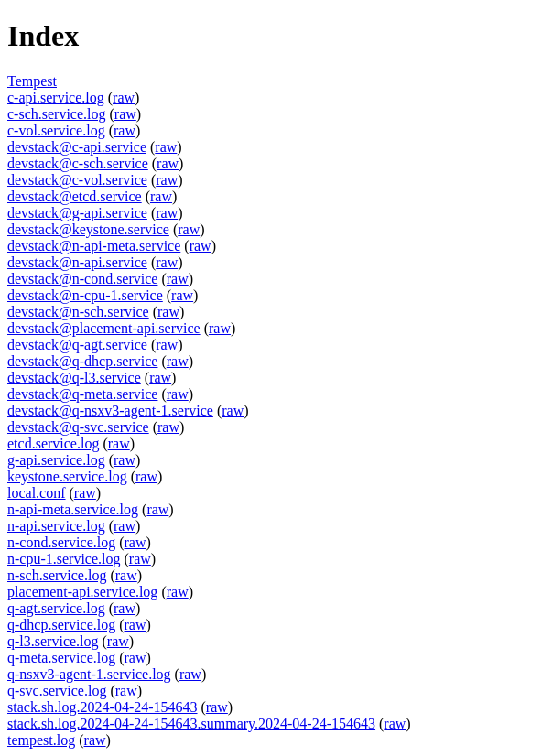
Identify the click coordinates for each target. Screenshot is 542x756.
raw (124, 97)
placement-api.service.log (82, 592)
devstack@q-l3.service (74, 378)
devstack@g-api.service (77, 213)
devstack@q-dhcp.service (82, 361)
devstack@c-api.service (77, 147)
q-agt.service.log (56, 608)
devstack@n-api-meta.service (94, 246)
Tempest (32, 81)
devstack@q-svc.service (78, 427)
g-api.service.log (56, 460)
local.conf (37, 493)
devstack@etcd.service (75, 196)
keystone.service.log (67, 476)
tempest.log (41, 740)
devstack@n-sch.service (78, 312)
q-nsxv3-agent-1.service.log (89, 674)
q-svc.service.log (57, 691)
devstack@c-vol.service (77, 180)
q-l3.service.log (53, 641)
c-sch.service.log (57, 114)
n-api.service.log (56, 526)
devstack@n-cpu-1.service (85, 295)
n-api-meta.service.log (73, 509)
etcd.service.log (53, 443)
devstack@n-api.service (77, 262)
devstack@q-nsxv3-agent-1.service (110, 410)
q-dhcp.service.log (61, 625)
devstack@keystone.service (88, 229)
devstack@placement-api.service (104, 328)
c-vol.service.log (56, 130)
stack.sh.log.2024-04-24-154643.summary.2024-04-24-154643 (191, 724)
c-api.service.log (56, 97)
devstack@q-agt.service (77, 345)
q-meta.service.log (61, 658)
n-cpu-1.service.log (64, 559)
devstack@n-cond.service (82, 279)
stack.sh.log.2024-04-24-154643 (103, 707)
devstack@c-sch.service (78, 163)
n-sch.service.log (57, 575)
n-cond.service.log (61, 542)
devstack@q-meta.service (82, 394)
